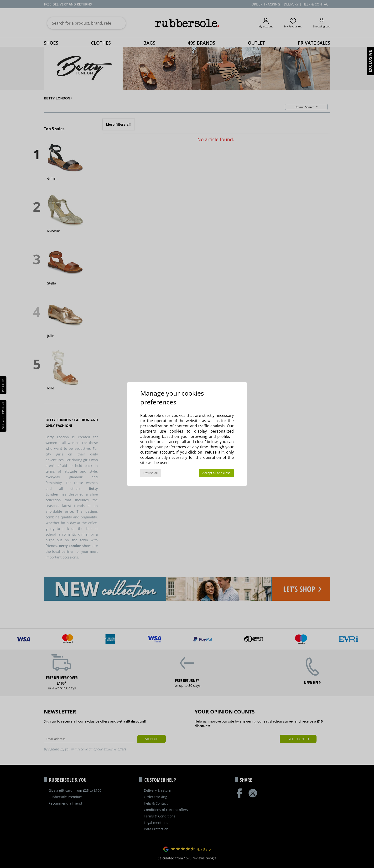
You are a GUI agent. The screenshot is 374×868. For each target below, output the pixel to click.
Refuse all (150, 473)
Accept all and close (216, 473)
